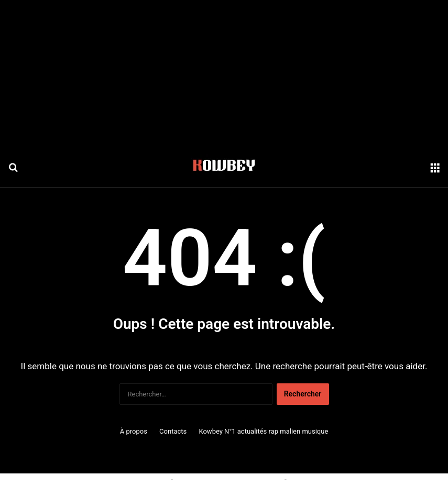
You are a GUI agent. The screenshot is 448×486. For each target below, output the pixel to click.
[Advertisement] (224, 73)
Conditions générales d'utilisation (228, 479)
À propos (134, 431)
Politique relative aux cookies (121, 479)
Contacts (173, 431)
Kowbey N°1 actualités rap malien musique (263, 431)
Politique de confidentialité (331, 479)
